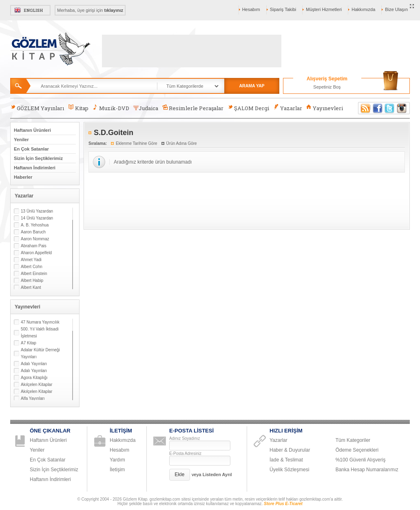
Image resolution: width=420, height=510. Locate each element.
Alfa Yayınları (33, 398)
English (30, 10)
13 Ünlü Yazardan (37, 211)
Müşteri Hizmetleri (324, 9)
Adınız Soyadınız (185, 438)
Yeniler (21, 140)
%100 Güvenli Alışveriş (361, 460)
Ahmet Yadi (31, 260)
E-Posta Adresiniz (185, 453)
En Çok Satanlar (31, 149)
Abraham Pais (34, 246)
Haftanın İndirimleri (35, 168)
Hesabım (251, 9)
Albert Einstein (34, 274)
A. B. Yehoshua (35, 225)
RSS (364, 108)
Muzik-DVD (111, 108)
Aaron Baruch (33, 232)
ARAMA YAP (252, 86)
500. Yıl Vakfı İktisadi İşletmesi (40, 333)
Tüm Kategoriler (353, 440)
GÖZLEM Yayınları (37, 108)
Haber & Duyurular (290, 450)
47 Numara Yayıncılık (40, 322)
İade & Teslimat (286, 460)
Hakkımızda (363, 9)
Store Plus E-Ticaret (283, 504)
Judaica (146, 108)
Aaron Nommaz (35, 239)
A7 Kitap (29, 343)
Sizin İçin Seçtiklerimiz (38, 158)
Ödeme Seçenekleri (357, 450)
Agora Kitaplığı (34, 378)
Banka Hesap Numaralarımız (367, 470)
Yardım (117, 460)
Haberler (23, 177)
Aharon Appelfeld (36, 253)
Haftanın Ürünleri (32, 130)
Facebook (378, 108)
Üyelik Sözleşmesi (289, 470)
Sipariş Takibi (283, 9)
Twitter (390, 108)
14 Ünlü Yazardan (37, 218)
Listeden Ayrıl (217, 475)
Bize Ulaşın (396, 9)
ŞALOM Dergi (248, 108)
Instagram (402, 108)
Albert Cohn (32, 267)
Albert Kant (31, 287)
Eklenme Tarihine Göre (137, 143)
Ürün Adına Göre (182, 143)
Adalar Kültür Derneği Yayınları (40, 353)
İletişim (117, 470)
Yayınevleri (325, 108)
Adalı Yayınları (34, 364)
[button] (180, 475)
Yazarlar (287, 108)
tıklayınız (114, 10)
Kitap (78, 108)
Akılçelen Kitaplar (36, 385)
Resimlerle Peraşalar (193, 108)
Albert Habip (32, 280)
